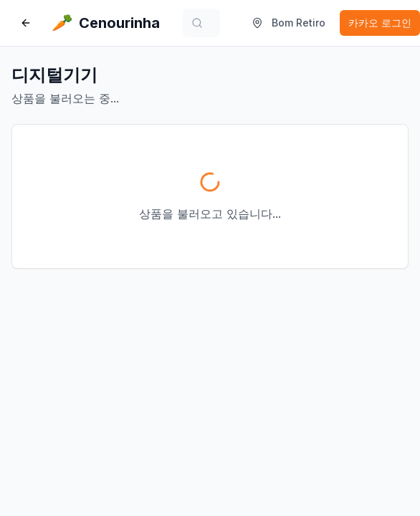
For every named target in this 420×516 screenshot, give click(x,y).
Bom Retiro (288, 23)
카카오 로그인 (380, 23)
